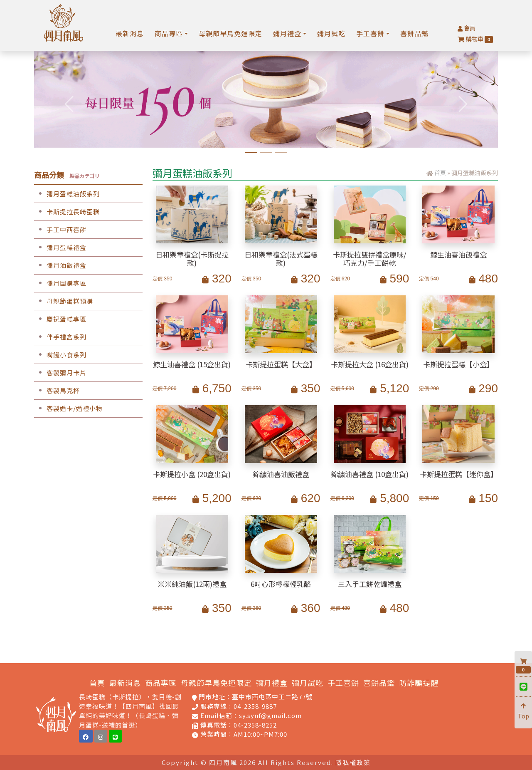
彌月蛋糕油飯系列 (67, 194)
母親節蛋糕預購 (64, 301)
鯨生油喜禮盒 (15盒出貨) (192, 364)
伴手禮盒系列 (60, 337)
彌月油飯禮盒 (60, 265)
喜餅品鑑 (414, 33)
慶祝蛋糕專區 (60, 319)
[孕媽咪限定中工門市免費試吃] (266, 152)
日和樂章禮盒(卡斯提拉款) (192, 259)
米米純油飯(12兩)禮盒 (192, 584)
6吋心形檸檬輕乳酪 (281, 584)
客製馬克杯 (57, 390)
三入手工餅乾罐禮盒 (370, 584)
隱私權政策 (353, 762)
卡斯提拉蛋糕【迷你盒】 (459, 474)
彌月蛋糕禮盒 (60, 247)
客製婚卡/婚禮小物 (68, 408)
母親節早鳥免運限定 (230, 33)
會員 (467, 28)
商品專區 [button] (169, 33)
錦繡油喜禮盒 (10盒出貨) (370, 474)
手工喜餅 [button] (370, 33)
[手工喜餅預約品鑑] (281, 152)
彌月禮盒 (272, 683)
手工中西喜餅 (60, 229)
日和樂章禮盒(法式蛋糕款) (281, 259)
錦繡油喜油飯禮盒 (281, 474)
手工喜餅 (343, 683)
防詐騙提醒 (419, 683)
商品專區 (161, 683)
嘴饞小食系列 (60, 355)
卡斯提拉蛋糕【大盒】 (281, 364)
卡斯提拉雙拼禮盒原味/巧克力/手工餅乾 (370, 259)
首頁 (440, 173)
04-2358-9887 (255, 706)
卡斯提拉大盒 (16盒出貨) (370, 364)
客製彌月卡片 (60, 373)
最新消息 (130, 33)
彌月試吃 (331, 33)
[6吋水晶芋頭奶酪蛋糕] (251, 152)
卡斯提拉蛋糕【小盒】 (458, 364)
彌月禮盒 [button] (287, 33)
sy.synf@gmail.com (270, 715)
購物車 (475, 39)
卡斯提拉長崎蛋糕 (67, 212)
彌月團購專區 (60, 283)
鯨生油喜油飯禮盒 (458, 254)
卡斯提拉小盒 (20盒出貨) (192, 474)
